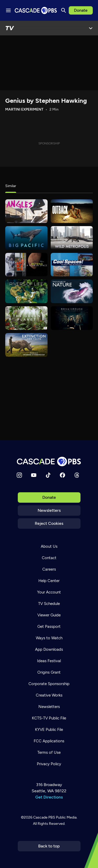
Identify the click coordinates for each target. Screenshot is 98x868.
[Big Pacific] (26, 238)
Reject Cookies (49, 523)
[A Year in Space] (26, 265)
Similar (11, 186)
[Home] (49, 461)
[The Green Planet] (26, 318)
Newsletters (49, 510)
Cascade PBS (44, 817)
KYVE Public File (49, 730)
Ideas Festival (49, 661)
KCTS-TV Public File (49, 718)
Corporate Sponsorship (49, 684)
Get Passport (49, 627)
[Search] (64, 10)
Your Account (49, 592)
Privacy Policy (49, 764)
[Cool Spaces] (72, 265)
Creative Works (49, 695)
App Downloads (49, 649)
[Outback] (72, 211)
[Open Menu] (91, 28)
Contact (49, 558)
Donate (81, 10)
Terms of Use (49, 752)
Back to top (49, 846)
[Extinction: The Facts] (26, 345)
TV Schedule (49, 604)
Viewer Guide (49, 615)
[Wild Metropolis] (72, 238)
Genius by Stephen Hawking (46, 101)
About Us (49, 546)
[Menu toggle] (8, 10)
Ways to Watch (49, 638)
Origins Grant (49, 672)
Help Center (49, 581)
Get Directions (49, 797)
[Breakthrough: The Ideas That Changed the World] (72, 318)
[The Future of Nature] (72, 291)
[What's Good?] (26, 211)
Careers (49, 569)
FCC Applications (49, 741)
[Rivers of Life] (26, 291)
